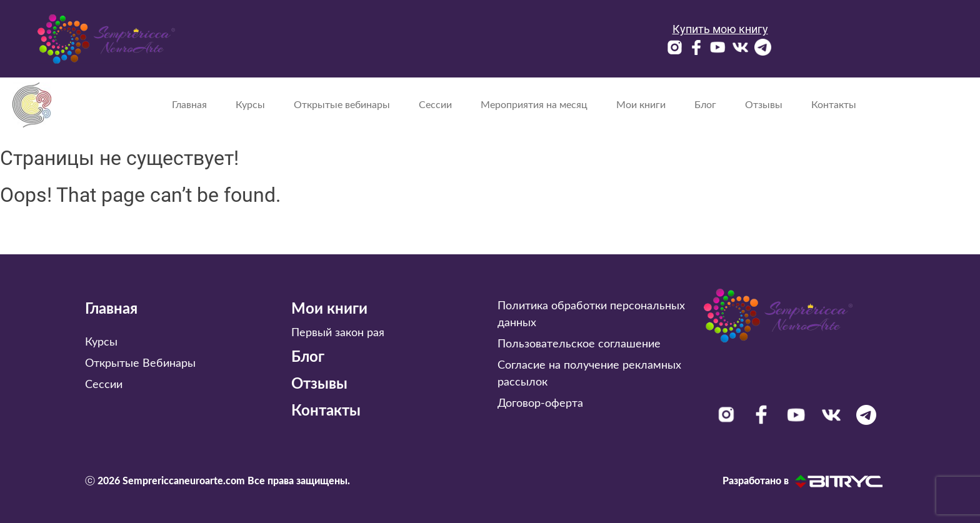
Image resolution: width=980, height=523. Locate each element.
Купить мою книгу (720, 29)
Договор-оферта (540, 404)
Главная (189, 105)
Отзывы (764, 105)
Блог (705, 105)
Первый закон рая (338, 333)
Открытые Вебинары (140, 364)
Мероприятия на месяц (534, 105)
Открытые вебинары (342, 105)
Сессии (435, 105)
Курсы (250, 105)
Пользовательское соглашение (579, 344)
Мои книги (641, 105)
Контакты (834, 105)
